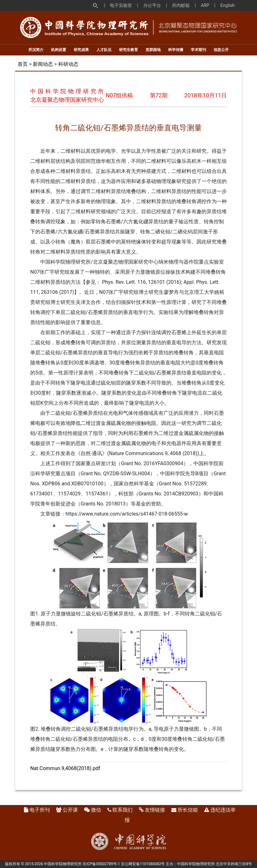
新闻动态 (43, 64)
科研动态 (68, 64)
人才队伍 (104, 50)
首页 (23, 64)
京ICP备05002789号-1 (101, 864)
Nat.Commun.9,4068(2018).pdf (65, 768)
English (228, 5)
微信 (96, 810)
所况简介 (36, 50)
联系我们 (123, 810)
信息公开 (221, 50)
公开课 (70, 810)
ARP (205, 5)
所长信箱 (188, 810)
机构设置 (59, 50)
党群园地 (153, 50)
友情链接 (155, 810)
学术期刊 (198, 50)
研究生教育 (128, 50)
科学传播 (176, 50)
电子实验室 (121, 5)
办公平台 (152, 5)
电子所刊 (40, 810)
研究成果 (81, 50)
